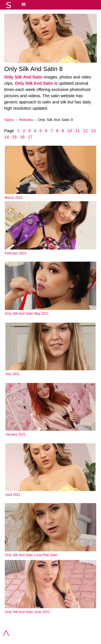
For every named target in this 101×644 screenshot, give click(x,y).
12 (85, 131)
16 (22, 137)
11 (77, 131)
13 (93, 131)
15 (14, 137)
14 (6, 137)
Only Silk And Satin (23, 77)
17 (30, 137)
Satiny (9, 120)
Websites (26, 120)
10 (69, 131)
